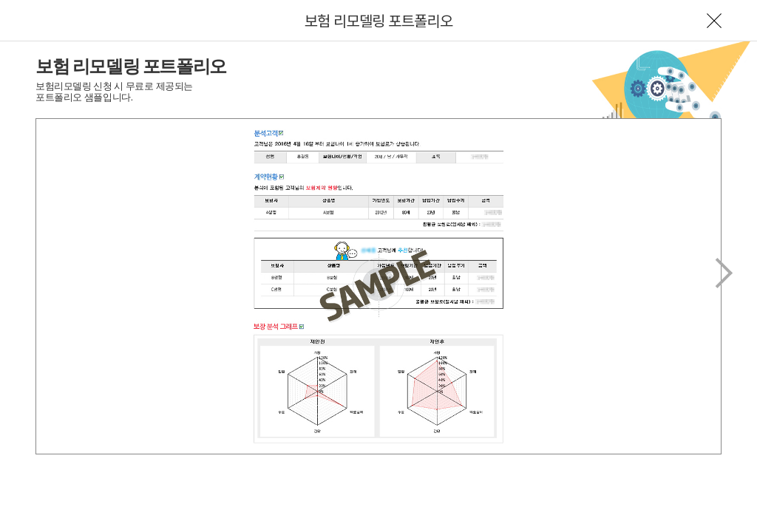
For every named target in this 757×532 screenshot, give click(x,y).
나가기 (714, 21)
